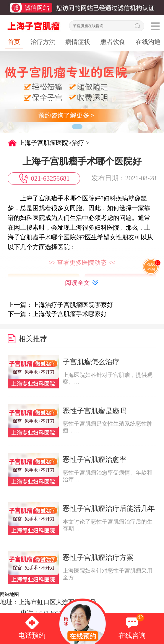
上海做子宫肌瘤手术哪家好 (70, 314)
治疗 (78, 143)
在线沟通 (148, 42)
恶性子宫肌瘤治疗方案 (98, 557)
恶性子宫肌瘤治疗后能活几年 (109, 508)
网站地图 (9, 594)
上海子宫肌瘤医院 (43, 143)
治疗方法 (43, 42)
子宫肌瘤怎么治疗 (91, 362)
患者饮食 (113, 42)
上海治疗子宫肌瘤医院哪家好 (73, 305)
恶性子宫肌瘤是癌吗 (95, 411)
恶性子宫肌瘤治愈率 (95, 459)
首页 (14, 42)
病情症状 (78, 42)
